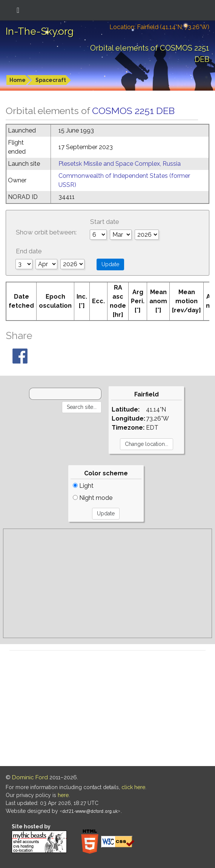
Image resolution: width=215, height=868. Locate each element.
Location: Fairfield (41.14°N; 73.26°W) (159, 27)
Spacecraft (51, 80)
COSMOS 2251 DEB (133, 111)
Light (83, 486)
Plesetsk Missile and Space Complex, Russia (120, 164)
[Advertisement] (107, 583)
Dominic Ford (30, 777)
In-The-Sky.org (40, 31)
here (63, 795)
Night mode (93, 498)
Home (18, 80)
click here (133, 787)
